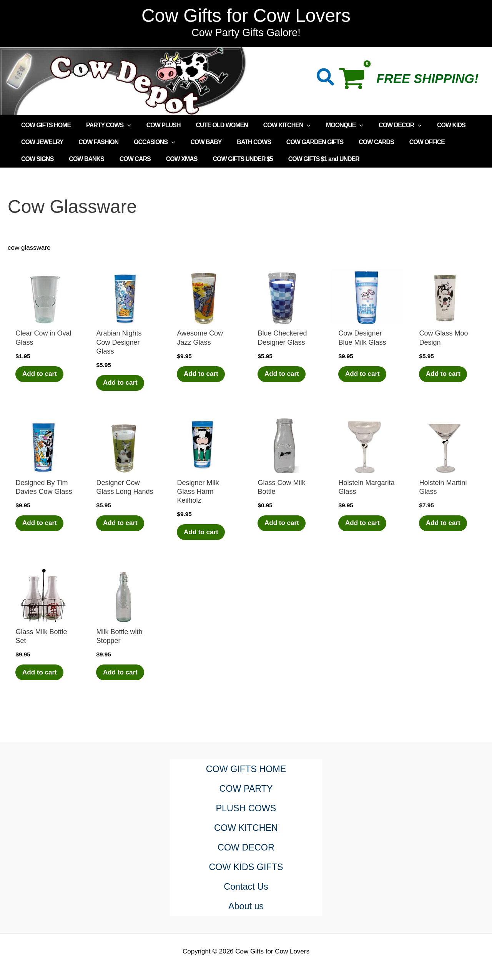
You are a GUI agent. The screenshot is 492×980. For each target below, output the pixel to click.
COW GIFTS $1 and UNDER (262, 159)
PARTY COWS (104, 125)
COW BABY (195, 142)
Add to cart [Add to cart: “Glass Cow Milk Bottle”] (283, 524)
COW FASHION (94, 142)
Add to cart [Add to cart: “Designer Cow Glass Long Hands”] (121, 524)
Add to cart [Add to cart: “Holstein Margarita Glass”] (363, 524)
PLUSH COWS (246, 808)
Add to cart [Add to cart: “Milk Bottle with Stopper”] (121, 673)
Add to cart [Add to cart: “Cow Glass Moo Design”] (444, 374)
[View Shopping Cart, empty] (356, 81)
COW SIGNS (450, 142)
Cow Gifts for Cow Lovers (246, 16)
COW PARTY (246, 789)
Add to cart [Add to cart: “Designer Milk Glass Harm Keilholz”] (202, 532)
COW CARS (82, 159)
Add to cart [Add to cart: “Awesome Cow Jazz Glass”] (202, 374)
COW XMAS (126, 159)
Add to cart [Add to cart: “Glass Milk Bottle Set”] (40, 673)
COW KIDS (428, 125)
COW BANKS (37, 159)
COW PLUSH (156, 125)
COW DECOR (380, 125)
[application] (123, 125)
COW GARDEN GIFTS (298, 142)
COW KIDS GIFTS (246, 867)
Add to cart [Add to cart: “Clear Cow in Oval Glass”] (40, 374)
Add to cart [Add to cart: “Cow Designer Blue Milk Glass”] (363, 374)
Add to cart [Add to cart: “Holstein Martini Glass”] (444, 524)
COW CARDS (356, 142)
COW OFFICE (404, 142)
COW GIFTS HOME (44, 125)
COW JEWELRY (41, 142)
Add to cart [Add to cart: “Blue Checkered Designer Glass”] (283, 374)
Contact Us (246, 887)
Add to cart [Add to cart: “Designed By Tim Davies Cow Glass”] (40, 524)
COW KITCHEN (273, 125)
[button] (326, 79)
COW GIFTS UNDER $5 (184, 159)
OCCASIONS (147, 142)
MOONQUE (328, 125)
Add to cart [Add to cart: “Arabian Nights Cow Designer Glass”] (121, 383)
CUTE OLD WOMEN (211, 125)
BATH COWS (240, 142)
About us (246, 906)
